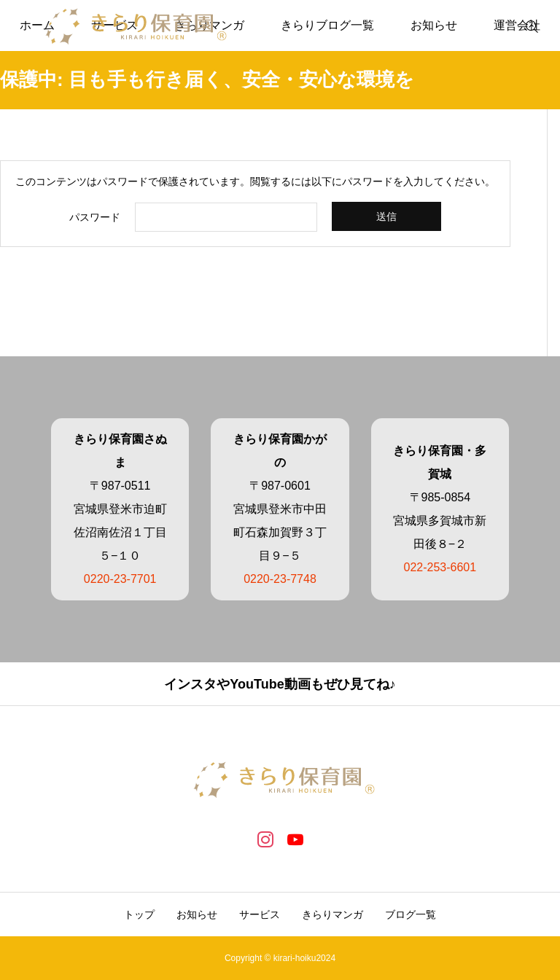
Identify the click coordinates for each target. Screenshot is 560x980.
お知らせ (434, 25)
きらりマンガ (332, 914)
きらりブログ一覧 (327, 25)
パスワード (95, 217)
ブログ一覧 (411, 914)
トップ (139, 914)
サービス (260, 914)
